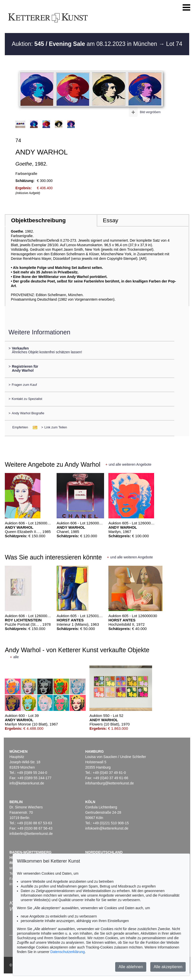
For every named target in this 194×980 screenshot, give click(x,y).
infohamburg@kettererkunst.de (109, 783)
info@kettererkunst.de (27, 783)
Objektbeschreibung (38, 220)
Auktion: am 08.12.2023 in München (85, 44)
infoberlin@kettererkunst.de (31, 834)
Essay (111, 220)
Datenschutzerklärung (67, 952)
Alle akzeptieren (168, 967)
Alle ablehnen (131, 967)
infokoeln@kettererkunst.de (107, 828)
